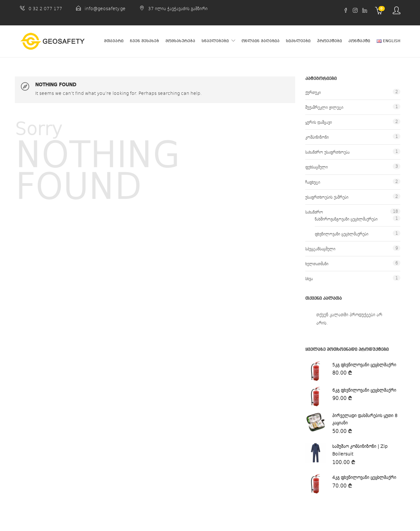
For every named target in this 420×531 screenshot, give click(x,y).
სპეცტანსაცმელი (320, 249)
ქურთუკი (313, 92)
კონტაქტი (359, 41)
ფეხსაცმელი (317, 167)
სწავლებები (215, 41)
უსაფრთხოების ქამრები (327, 197)
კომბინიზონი (317, 137)
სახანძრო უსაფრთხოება (327, 152)
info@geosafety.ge (105, 8)
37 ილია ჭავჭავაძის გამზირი (178, 8)
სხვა (309, 279)
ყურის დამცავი (319, 122)
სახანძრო (314, 212)
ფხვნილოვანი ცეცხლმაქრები (342, 234)
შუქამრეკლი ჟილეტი (324, 107)
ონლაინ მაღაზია (261, 41)
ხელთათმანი (317, 264)
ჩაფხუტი (313, 182)
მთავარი (114, 41)
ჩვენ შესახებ (145, 41)
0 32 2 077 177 (45, 8)
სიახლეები (298, 41)
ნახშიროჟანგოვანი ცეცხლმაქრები (346, 219)
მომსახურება (180, 41)
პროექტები (330, 41)
